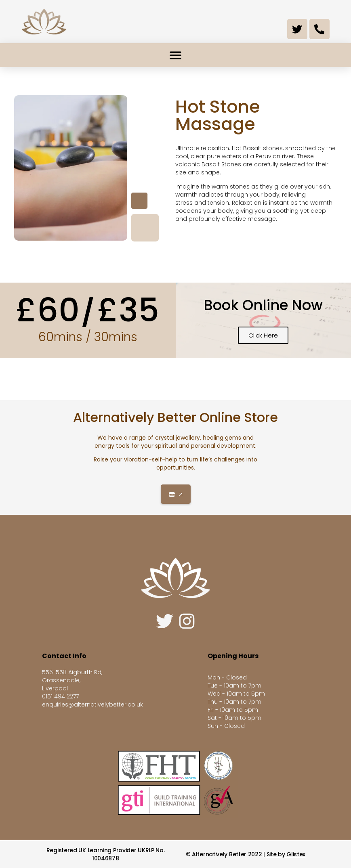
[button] (175, 55)
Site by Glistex (286, 854)
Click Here (263, 335)
